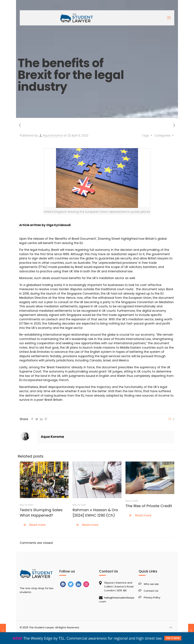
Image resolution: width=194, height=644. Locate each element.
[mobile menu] (169, 18)
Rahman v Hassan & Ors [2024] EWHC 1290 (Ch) (95, 513)
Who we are (151, 584)
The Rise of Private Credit (149, 506)
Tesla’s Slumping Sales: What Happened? (41, 513)
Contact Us (151, 591)
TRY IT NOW (173, 638)
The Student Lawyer (41, 627)
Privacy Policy (152, 597)
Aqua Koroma (53, 135)
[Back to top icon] (171, 628)
